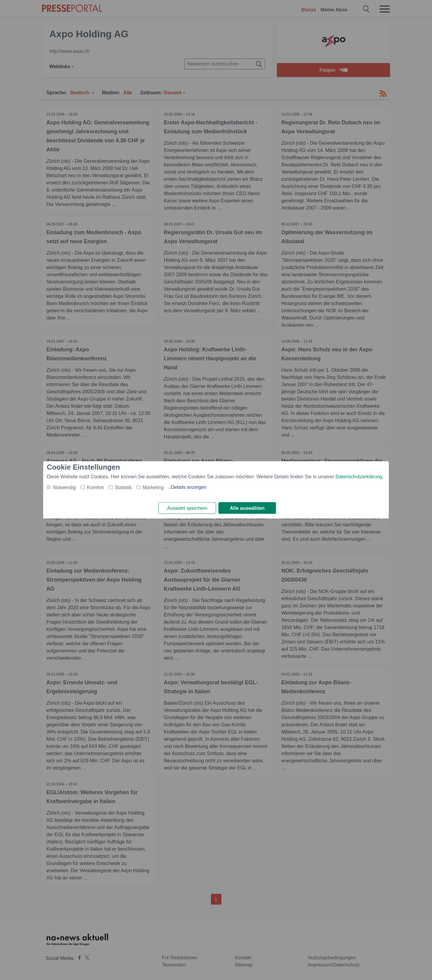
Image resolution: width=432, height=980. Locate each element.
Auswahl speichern (187, 508)
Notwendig (64, 487)
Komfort (95, 487)
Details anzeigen (189, 487)
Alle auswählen (247, 508)
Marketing (153, 487)
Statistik (123, 487)
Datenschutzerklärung (359, 477)
